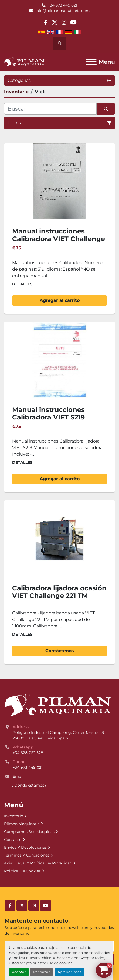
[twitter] (55, 22)
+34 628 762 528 (28, 753)
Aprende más (69, 972)
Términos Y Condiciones (27, 855)
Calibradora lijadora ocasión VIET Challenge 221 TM (59, 592)
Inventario (14, 816)
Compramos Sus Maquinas (29, 832)
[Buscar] (50, 109)
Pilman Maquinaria (22, 824)
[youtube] (73, 22)
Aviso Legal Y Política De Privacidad (38, 863)
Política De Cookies (22, 871)
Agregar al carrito (60, 300)
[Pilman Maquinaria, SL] (58, 704)
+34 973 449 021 (62, 5)
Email (18, 776)
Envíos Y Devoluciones (25, 847)
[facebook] (45, 22)
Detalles (22, 284)
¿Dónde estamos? (29, 785)
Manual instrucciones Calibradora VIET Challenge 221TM (59, 239)
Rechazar (41, 972)
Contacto (13, 840)
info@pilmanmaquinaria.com (62, 11)
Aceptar (19, 972)
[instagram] (64, 22)
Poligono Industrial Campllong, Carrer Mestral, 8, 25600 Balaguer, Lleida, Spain (59, 735)
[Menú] (91, 62)
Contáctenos (60, 651)
